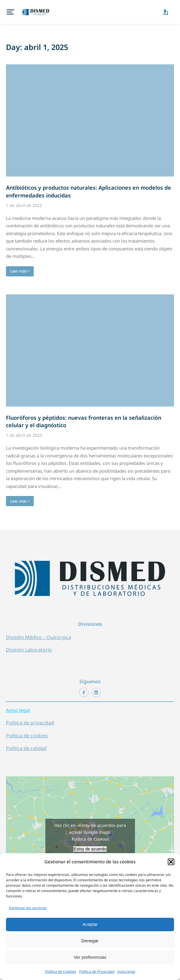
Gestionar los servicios (28, 908)
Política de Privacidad (97, 971)
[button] (171, 862)
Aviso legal (126, 971)
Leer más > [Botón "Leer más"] (20, 265)
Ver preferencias (90, 957)
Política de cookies (27, 730)
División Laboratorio (29, 644)
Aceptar (90, 924)
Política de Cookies (61, 971)
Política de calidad (26, 742)
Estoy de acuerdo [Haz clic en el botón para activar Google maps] (90, 843)
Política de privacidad (30, 717)
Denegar (90, 941)
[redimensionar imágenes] (90, 114)
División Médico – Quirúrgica (39, 631)
